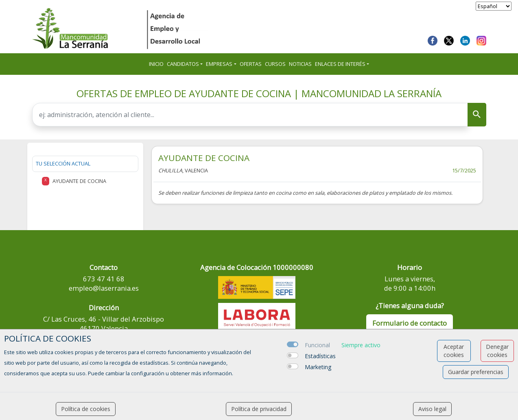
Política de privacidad (259, 409)
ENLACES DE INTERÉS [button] (340, 64)
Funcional (317, 345)
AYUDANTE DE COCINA (204, 158)
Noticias (300, 64)
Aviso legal (432, 409)
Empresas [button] (219, 64)
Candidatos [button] (183, 64)
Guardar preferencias (476, 372)
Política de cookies (86, 409)
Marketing (318, 367)
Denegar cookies (497, 351)
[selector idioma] (494, 6)
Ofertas (251, 64)
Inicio (156, 64)
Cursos (275, 64)
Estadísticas (320, 356)
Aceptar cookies (454, 351)
